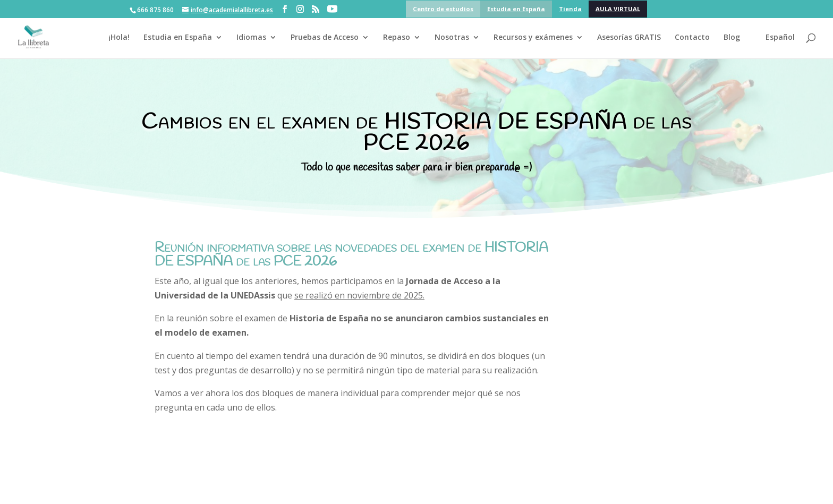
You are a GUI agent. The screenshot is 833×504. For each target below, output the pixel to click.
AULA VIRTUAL (618, 9)
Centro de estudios (443, 9)
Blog (732, 38)
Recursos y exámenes (533, 38)
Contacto (692, 38)
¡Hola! (119, 38)
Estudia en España (516, 9)
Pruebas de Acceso (325, 38)
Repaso (397, 38)
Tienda (570, 9)
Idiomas (251, 38)
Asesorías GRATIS (629, 38)
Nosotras (452, 38)
